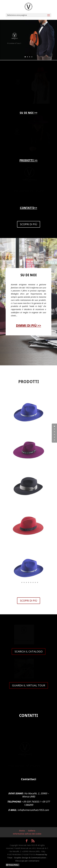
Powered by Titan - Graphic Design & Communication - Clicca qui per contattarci (27, 858)
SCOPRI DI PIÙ (29, 224)
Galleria (32, 831)
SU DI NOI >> (29, 113)
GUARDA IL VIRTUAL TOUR (29, 685)
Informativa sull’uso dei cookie (27, 834)
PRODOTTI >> (28, 160)
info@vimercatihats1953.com (33, 810)
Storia (22, 831)
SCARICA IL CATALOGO (29, 651)
